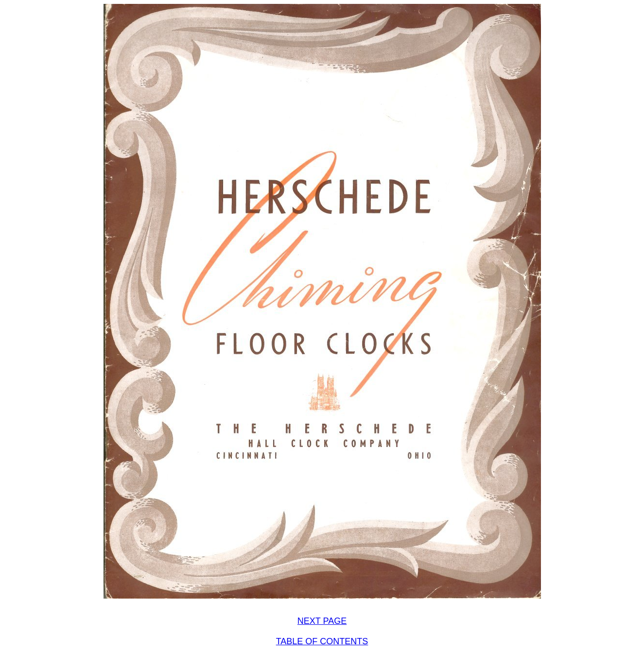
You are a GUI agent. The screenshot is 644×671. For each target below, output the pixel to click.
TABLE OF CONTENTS (322, 641)
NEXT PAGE (322, 621)
